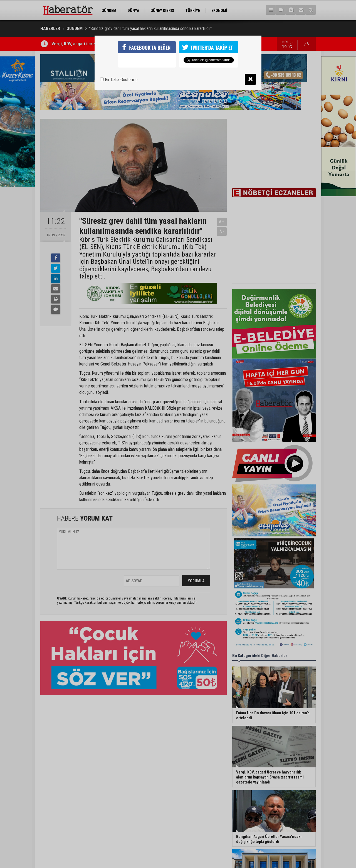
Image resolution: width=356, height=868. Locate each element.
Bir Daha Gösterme (119, 80)
